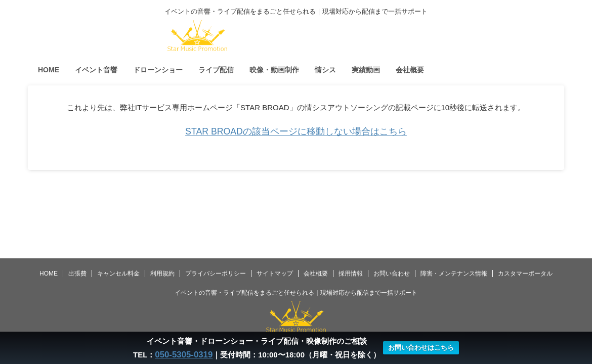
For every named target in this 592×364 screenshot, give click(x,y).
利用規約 (162, 274)
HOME (49, 70)
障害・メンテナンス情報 (454, 274)
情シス (325, 70)
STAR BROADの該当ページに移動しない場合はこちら (296, 131)
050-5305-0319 (184, 355)
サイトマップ (275, 274)
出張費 (77, 274)
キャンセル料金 (118, 274)
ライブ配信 (216, 70)
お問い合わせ (392, 274)
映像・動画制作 (274, 70)
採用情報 (351, 274)
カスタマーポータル (525, 274)
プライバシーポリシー (216, 274)
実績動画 (366, 70)
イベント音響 (96, 70)
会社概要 (410, 70)
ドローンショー (158, 70)
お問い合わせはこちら (418, 348)
